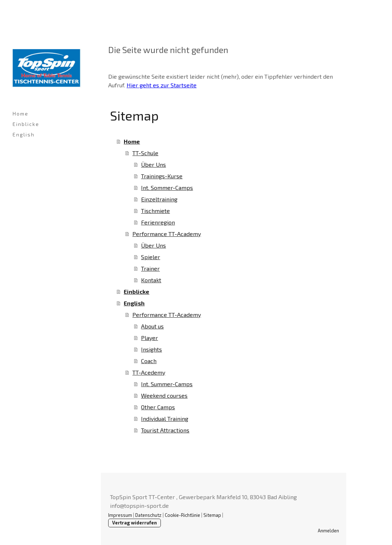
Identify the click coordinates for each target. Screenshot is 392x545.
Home (21, 114)
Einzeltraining (159, 199)
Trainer (150, 268)
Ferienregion (158, 222)
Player (149, 338)
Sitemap (212, 515)
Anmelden (328, 531)
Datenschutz (148, 515)
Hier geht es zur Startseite (162, 85)
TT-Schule (145, 153)
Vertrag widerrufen (135, 523)
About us (152, 326)
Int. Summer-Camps (167, 384)
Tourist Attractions (165, 430)
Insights (151, 349)
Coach (149, 361)
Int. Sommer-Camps (167, 188)
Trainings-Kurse (162, 176)
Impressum (120, 515)
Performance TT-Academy (167, 234)
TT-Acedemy (149, 372)
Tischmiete (155, 211)
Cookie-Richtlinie (182, 515)
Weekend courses (164, 395)
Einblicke (26, 124)
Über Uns (153, 164)
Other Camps (158, 407)
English (24, 134)
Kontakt (151, 280)
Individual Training (165, 418)
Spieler (151, 257)
